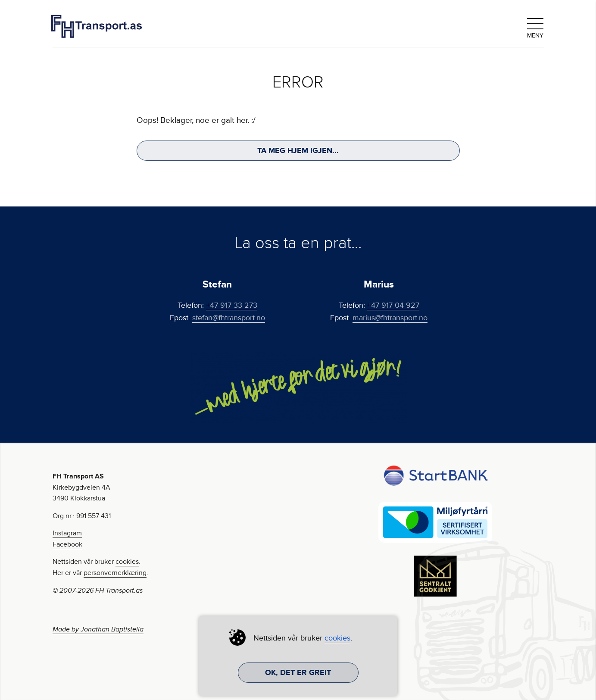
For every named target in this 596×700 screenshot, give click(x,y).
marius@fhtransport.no (390, 318)
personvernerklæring (115, 573)
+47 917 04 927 (393, 305)
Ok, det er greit (298, 672)
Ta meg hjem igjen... (298, 150)
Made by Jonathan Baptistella (98, 629)
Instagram (67, 533)
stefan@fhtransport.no (229, 318)
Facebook (67, 544)
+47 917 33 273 (232, 305)
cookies (127, 562)
